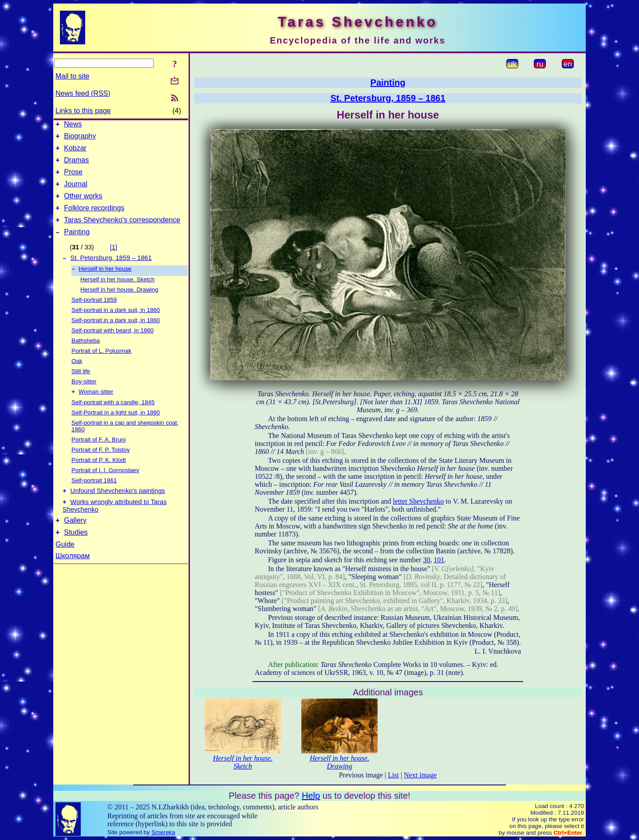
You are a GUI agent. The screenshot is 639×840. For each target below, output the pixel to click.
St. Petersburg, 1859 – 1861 (111, 272)
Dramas (76, 165)
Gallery (75, 541)
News (73, 125)
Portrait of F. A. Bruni (99, 456)
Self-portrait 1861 (94, 497)
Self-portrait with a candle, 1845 (113, 419)
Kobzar (75, 152)
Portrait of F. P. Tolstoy (101, 466)
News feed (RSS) (83, 93)
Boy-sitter (84, 397)
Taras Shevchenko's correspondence (122, 232)
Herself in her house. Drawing (119, 305)
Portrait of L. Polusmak (101, 366)
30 (426, 560)
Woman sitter (96, 408)
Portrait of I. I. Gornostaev (105, 487)
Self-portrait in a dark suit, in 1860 (116, 325)
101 (439, 560)
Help (311, 796)
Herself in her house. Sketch (117, 295)
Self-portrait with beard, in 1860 (112, 346)
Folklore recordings (94, 219)
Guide (65, 566)
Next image (420, 775)
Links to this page (83, 111)
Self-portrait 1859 (94, 315)
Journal (75, 192)
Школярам (73, 578)
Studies (76, 554)
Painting (77, 245)
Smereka (163, 832)
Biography (80, 139)
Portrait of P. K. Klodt (99, 476)
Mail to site (72, 76)
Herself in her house (105, 284)
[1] (114, 260)
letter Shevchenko (418, 501)
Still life (81, 387)
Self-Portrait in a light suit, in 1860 (116, 429)
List (393, 775)
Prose (73, 179)
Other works (83, 205)
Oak (77, 377)
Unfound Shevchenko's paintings (118, 509)
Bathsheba (86, 356)
